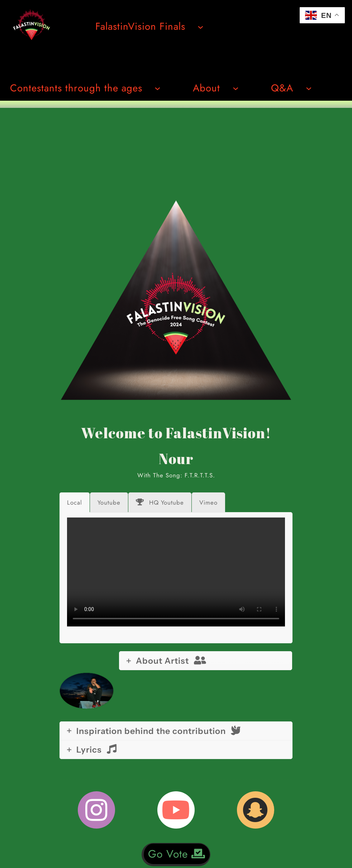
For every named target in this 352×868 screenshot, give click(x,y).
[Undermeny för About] (236, 88)
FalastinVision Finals (140, 26)
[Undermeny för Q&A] (309, 88)
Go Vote (177, 854)
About (206, 88)
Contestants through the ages (76, 88)
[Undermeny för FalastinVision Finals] (201, 27)
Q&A (282, 88)
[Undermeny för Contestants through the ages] (158, 88)
